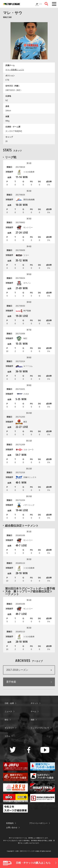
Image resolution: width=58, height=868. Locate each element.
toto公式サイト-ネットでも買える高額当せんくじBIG (15, 798)
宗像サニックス (26, 477)
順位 (6, 720)
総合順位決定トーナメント (22, 526)
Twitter (13, 750)
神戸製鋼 (23, 311)
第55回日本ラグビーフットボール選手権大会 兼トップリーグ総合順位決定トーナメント (30, 591)
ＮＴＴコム (24, 366)
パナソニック (25, 505)
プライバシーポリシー (38, 823)
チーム (33, 711)
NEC (21, 338)
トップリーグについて (40, 728)
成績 (32, 720)
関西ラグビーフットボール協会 (15, 777)
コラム (7, 736)
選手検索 (11, 682)
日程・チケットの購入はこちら (33, 863)
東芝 (21, 422)
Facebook (29, 750)
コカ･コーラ (25, 450)
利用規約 (10, 823)
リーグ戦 (11, 157)
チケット (34, 703)
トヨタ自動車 (25, 172)
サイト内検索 (46, 4)
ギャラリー (9, 728)
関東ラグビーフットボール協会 (43, 766)
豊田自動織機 (25, 200)
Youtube (45, 750)
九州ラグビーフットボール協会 (43, 777)
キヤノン (23, 283)
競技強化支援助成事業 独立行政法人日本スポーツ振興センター (43, 798)
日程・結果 (9, 703)
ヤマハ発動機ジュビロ (15, 70)
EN (41, 4)
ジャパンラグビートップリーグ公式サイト (12, 4)
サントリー (24, 227)
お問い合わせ (12, 828)
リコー (22, 255)
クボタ (22, 394)
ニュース (8, 711)
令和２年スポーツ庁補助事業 (15, 809)
